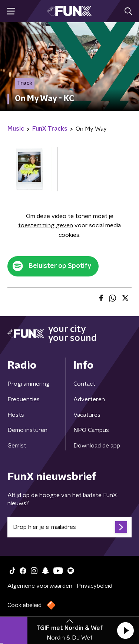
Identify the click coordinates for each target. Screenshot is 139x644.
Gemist (17, 446)
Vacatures (87, 415)
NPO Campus (91, 430)
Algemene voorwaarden (40, 586)
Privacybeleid (95, 586)
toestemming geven (46, 225)
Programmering (29, 384)
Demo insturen (27, 430)
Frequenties (24, 399)
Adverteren (89, 399)
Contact (84, 384)
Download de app (97, 446)
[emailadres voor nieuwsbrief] (69, 527)
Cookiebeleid (24, 605)
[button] (125, 630)
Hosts (16, 415)
